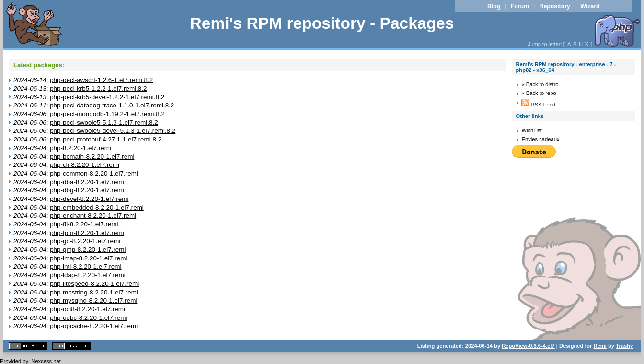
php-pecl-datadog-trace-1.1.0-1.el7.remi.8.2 (112, 105)
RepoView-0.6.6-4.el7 (528, 346)
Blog (494, 6)
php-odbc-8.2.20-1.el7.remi (88, 318)
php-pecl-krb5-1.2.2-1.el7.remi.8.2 (98, 88)
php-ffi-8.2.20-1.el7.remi (84, 224)
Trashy (624, 346)
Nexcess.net (46, 361)
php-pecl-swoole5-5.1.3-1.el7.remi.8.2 (104, 123)
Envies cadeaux (540, 139)
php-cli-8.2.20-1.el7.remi (85, 165)
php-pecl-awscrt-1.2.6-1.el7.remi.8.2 (101, 80)
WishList (531, 130)
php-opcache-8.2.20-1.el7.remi (94, 326)
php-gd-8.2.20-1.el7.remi (85, 241)
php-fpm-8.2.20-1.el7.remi (87, 233)
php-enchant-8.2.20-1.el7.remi (93, 216)
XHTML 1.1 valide (28, 346)
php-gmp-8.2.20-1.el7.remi (88, 250)
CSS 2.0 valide (71, 346)
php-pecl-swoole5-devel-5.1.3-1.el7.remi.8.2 (113, 131)
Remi (600, 346)
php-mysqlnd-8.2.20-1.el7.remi (93, 300)
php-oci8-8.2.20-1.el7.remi (87, 309)
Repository (555, 6)
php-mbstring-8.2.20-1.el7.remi (94, 292)
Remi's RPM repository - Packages (322, 23)
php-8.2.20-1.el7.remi (80, 148)
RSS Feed (538, 105)
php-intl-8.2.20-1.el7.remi (86, 266)
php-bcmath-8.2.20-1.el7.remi (92, 157)
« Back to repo (539, 93)
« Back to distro (540, 84)
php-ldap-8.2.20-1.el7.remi (88, 275)
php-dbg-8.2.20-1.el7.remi (87, 190)
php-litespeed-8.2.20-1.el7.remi (94, 284)
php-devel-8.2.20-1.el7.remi (89, 199)
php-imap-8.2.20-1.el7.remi (88, 258)
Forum (520, 6)
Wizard (590, 6)
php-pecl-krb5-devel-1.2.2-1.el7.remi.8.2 (107, 97)
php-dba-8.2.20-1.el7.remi (87, 182)
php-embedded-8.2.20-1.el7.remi (97, 207)
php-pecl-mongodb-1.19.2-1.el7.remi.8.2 (107, 114)
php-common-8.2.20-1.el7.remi (94, 173)
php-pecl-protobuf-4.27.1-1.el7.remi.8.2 (106, 139)
